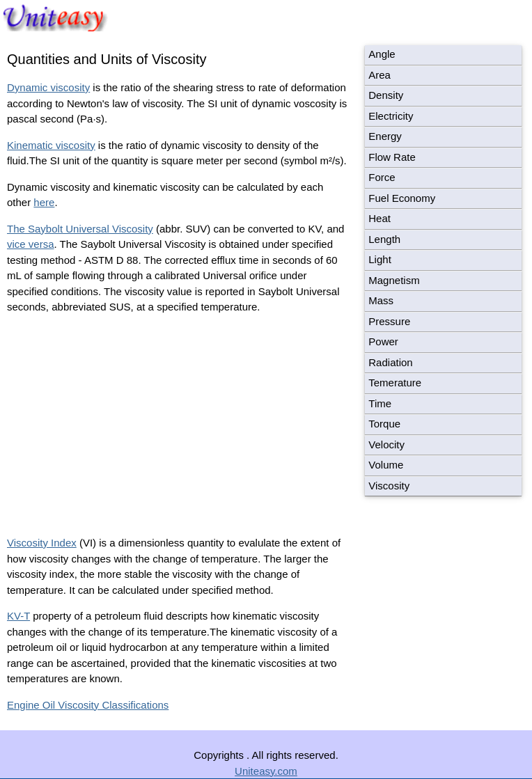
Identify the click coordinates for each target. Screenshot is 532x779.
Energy (385, 136)
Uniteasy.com (266, 771)
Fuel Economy (402, 198)
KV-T (18, 616)
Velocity (386, 444)
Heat (380, 218)
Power (383, 341)
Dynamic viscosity (48, 87)
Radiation (390, 362)
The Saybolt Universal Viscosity (80, 229)
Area (380, 75)
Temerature (395, 383)
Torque (384, 424)
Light (380, 259)
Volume (386, 465)
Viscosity (389, 486)
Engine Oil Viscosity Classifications (88, 705)
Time (380, 403)
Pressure (389, 321)
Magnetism (394, 280)
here (44, 202)
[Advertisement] (124, 423)
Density (386, 95)
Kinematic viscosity (51, 145)
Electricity (391, 116)
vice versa (31, 244)
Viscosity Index (42, 543)
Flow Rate (392, 157)
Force (382, 177)
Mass (381, 300)
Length (384, 239)
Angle (382, 54)
